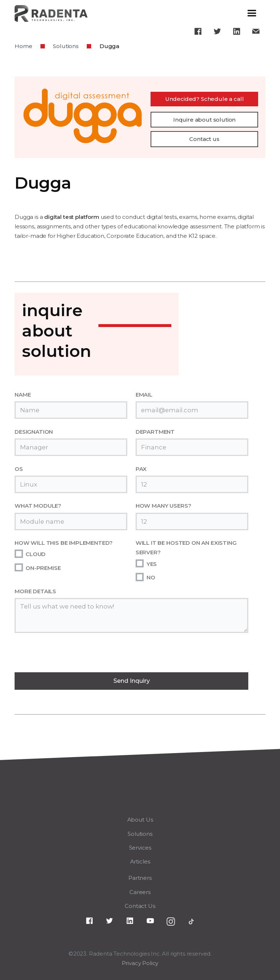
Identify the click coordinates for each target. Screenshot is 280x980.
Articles (140, 861)
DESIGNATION (34, 432)
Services (140, 848)
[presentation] (70, 655)
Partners (140, 878)
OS (19, 469)
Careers (140, 892)
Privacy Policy (140, 963)
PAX (141, 469)
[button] (252, 13)
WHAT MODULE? (38, 506)
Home (23, 46)
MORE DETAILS (35, 591)
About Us (140, 820)
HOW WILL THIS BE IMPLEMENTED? (64, 543)
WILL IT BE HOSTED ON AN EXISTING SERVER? (186, 548)
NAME (23, 395)
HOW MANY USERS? (164, 506)
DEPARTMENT (155, 432)
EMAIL (144, 395)
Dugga (109, 46)
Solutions (66, 46)
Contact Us (140, 906)
